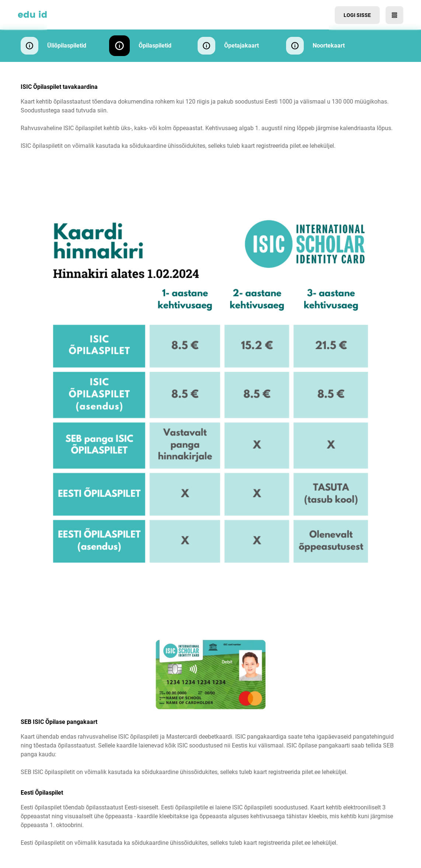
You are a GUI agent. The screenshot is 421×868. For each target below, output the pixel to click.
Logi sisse (357, 15)
